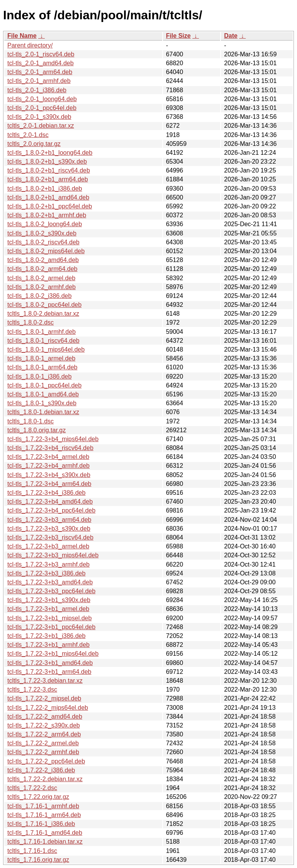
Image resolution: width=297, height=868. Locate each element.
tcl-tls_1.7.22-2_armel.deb (43, 743)
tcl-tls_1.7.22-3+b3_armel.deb (48, 546)
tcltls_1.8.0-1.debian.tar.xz (43, 412)
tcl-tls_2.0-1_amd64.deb (41, 63)
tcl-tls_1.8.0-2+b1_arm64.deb (48, 179)
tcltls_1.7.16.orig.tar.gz (38, 860)
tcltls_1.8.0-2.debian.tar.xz (43, 314)
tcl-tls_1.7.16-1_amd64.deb (45, 833)
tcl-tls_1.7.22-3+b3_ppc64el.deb (51, 591)
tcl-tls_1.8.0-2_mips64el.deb (46, 251)
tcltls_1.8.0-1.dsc (31, 421)
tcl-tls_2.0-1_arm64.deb (40, 72)
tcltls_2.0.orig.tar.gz (34, 144)
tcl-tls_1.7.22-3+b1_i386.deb (46, 636)
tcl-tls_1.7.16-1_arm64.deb (44, 815)
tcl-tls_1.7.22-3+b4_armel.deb (48, 457)
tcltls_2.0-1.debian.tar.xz (41, 126)
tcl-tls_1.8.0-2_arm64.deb (42, 269)
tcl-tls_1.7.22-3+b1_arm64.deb (49, 672)
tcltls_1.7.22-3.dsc (32, 689)
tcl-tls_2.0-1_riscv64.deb (41, 54)
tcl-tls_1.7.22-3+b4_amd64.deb (50, 502)
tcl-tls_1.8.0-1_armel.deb (41, 358)
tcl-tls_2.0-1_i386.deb (37, 90)
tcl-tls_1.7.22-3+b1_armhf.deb (48, 645)
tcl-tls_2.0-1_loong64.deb (42, 99)
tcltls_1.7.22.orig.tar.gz (38, 797)
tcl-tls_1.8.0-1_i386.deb (39, 376)
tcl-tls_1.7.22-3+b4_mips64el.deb (53, 439)
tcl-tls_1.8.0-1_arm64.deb (42, 367)
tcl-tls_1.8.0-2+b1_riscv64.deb (49, 170)
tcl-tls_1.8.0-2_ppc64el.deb (44, 305)
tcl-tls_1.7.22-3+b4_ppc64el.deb (51, 510)
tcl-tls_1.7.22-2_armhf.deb (43, 752)
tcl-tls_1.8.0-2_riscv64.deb (43, 242)
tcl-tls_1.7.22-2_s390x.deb (44, 725)
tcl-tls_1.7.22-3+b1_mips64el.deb (53, 654)
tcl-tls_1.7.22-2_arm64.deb (44, 734)
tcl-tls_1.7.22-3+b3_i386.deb (46, 573)
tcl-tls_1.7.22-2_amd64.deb (45, 717)
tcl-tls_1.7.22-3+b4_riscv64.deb (50, 448)
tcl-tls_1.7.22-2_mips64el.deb (48, 708)
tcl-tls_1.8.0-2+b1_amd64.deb (48, 197)
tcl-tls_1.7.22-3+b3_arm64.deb (49, 520)
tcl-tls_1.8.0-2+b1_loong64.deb (50, 153)
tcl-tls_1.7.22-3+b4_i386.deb (46, 493)
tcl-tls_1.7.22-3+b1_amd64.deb (50, 663)
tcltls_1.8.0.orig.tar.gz (36, 430)
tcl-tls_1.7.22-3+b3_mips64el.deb (53, 555)
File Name (22, 36)
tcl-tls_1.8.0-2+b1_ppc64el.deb (50, 206)
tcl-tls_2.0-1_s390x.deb (39, 117)
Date (231, 36)
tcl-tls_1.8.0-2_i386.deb (39, 296)
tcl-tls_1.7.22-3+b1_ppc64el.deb (51, 627)
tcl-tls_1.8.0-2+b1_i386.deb (45, 189)
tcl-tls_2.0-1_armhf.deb (39, 81)
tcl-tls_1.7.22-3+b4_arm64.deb (49, 484)
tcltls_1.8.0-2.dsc (31, 322)
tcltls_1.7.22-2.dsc (32, 788)
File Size (178, 36)
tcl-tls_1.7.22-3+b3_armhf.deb (48, 564)
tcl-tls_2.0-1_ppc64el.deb (42, 108)
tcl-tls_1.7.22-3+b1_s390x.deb (49, 600)
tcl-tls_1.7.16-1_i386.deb (41, 824)
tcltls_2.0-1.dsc (28, 135)
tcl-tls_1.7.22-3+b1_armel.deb (48, 609)
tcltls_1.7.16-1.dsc (32, 851)
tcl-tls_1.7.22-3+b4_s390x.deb (49, 475)
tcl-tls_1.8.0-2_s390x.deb (42, 233)
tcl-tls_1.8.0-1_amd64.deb (43, 394)
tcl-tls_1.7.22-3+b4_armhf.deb (48, 466)
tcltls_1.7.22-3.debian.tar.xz (45, 681)
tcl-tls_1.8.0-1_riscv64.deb (43, 341)
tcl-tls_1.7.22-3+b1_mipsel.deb (49, 618)
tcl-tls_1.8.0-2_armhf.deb (42, 287)
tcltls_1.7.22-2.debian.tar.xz (45, 779)
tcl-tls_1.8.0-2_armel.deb (41, 278)
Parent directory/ (30, 45)
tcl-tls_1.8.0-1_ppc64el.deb (44, 385)
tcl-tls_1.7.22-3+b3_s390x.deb (49, 529)
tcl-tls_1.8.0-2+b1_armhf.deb (47, 215)
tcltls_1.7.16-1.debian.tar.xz (45, 842)
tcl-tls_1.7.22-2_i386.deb (41, 770)
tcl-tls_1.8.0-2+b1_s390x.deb (47, 162)
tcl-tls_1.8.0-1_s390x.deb (42, 403)
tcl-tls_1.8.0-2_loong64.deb (45, 224)
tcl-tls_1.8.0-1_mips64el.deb (46, 349)
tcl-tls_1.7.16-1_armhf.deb (43, 806)
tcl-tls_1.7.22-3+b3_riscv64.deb (50, 537)
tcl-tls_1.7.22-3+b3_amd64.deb (50, 582)
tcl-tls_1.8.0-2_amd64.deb (43, 260)
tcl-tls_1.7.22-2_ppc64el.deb (46, 761)
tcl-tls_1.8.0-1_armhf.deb (42, 332)
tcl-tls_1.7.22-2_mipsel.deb (44, 698)
